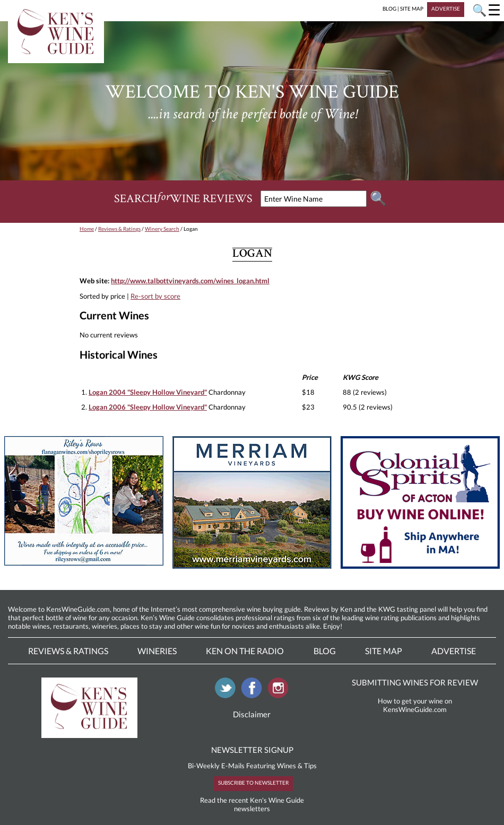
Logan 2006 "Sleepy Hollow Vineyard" (148, 407)
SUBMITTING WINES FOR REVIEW (415, 682)
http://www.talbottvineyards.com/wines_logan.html (190, 281)
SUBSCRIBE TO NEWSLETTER (253, 783)
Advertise (454, 651)
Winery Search (162, 229)
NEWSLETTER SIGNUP (252, 750)
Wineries (157, 651)
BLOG (389, 8)
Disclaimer (252, 714)
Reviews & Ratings (119, 229)
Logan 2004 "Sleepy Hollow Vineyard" (148, 392)
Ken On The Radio (245, 651)
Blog (325, 651)
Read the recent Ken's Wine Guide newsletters (252, 804)
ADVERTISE (446, 8)
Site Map (384, 651)
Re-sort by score (155, 296)
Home (87, 229)
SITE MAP (412, 8)
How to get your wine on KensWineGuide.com (415, 705)
